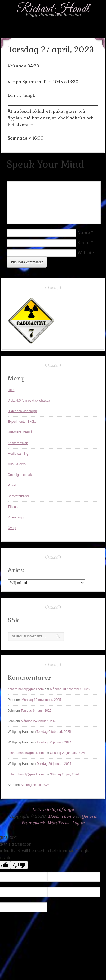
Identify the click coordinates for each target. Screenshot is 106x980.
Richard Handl (53, 9)
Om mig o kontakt (20, 475)
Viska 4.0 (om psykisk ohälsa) (29, 401)
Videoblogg (16, 517)
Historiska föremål (20, 432)
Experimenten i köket (23, 422)
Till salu (13, 507)
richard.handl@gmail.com (26, 689)
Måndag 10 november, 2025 (70, 689)
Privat (12, 485)
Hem (11, 390)
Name (84, 233)
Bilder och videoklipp (22, 411)
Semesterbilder (18, 496)
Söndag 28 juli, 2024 (65, 774)
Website (86, 253)
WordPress (58, 823)
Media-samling (18, 454)
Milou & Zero (17, 464)
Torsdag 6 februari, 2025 (54, 732)
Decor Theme (61, 816)
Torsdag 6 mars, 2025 (36, 711)
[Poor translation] (19, 865)
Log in (78, 823)
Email (83, 243)
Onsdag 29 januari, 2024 (67, 753)
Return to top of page (53, 809)
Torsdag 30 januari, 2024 (54, 742)
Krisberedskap (18, 443)
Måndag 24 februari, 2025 (39, 721)
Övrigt (12, 528)
